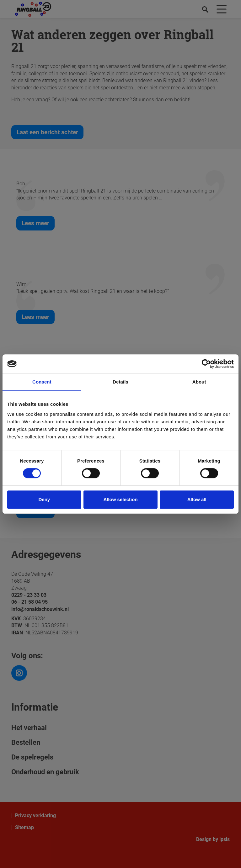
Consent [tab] (42, 382)
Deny (44, 499)
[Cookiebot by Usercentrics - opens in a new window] (206, 364)
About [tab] (199, 382)
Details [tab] (120, 382)
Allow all (197, 499)
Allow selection (120, 499)
